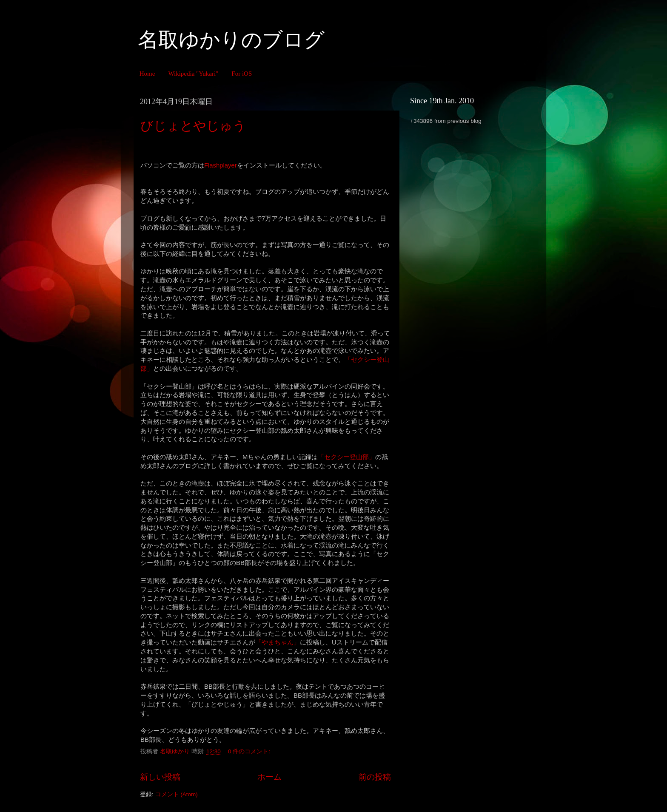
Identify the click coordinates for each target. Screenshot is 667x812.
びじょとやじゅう (193, 126)
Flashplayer (221, 165)
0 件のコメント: (250, 751)
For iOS (242, 74)
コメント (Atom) (177, 794)
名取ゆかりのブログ (231, 40)
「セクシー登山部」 (346, 457)
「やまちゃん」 (278, 642)
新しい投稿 (160, 777)
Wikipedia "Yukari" (193, 74)
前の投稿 (375, 777)
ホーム (269, 777)
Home (147, 74)
